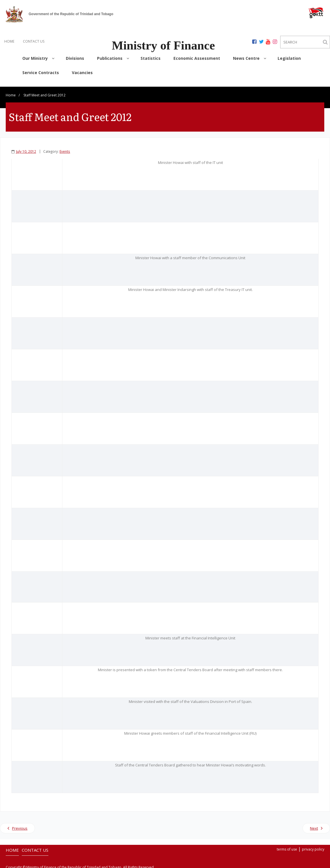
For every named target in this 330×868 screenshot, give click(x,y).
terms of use (287, 847)
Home (11, 93)
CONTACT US (34, 41)
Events (65, 149)
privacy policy (313, 847)
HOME (9, 41)
